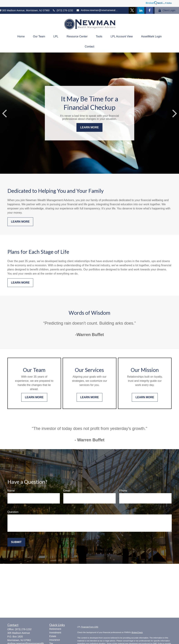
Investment (55, 633)
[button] (21, 37)
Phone (123, 491)
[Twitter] (132, 10)
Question (13, 512)
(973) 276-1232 (63, 10)
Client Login (167, 10)
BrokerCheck (137, 632)
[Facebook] (149, 10)
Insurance (55, 640)
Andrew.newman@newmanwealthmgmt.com (97, 10)
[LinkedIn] (141, 10)
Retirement (55, 629)
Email (67, 491)
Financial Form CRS (90, 627)
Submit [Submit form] (16, 542)
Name (11, 491)
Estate (53, 636)
